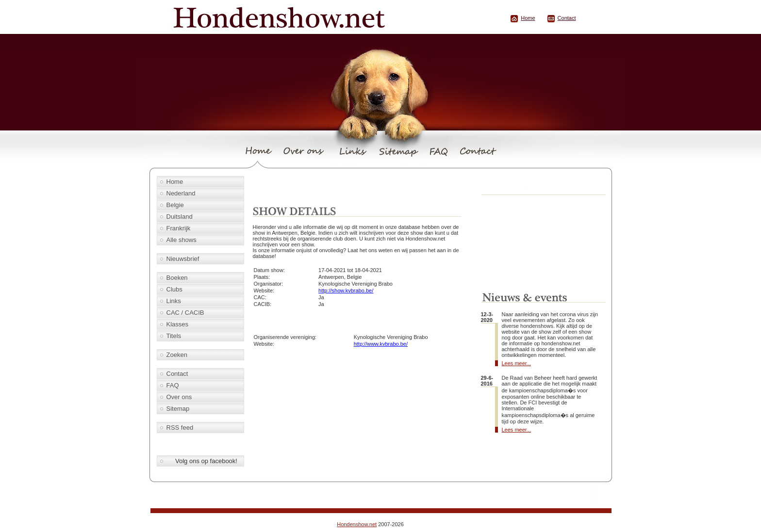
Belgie (175, 205)
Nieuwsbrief (183, 259)
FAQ (173, 385)
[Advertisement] (364, 188)
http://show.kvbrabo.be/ (346, 290)
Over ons (179, 397)
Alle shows (182, 240)
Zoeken (177, 355)
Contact (567, 18)
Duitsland (180, 217)
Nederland (181, 193)
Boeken (177, 278)
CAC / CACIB (185, 313)
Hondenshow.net (357, 524)
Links (174, 301)
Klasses (178, 324)
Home (528, 18)
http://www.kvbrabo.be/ (381, 344)
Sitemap (178, 409)
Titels (174, 336)
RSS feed (180, 427)
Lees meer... (517, 363)
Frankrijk (179, 228)
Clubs (174, 289)
